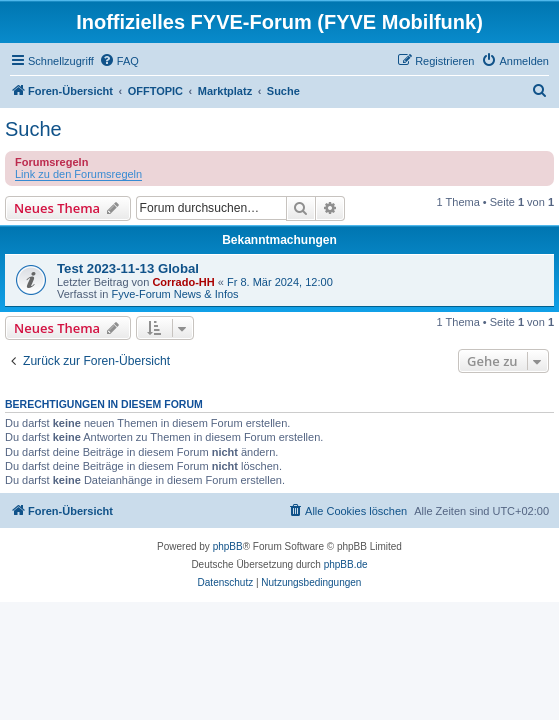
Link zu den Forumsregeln (78, 174)
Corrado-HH (183, 282)
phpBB (228, 546)
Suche (33, 129)
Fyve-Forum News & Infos (174, 294)
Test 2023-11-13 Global (128, 268)
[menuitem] (119, 61)
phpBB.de (346, 564)
